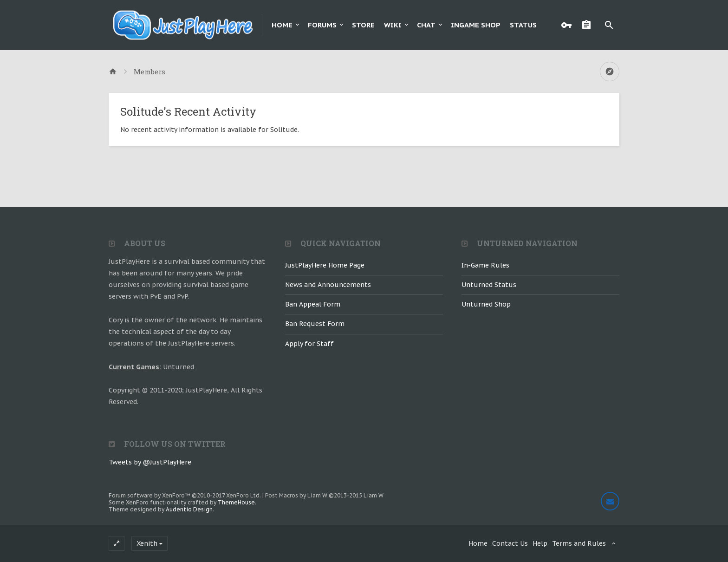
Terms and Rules (579, 543)
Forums (322, 25)
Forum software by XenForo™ (185, 495)
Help (540, 543)
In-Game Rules (485, 265)
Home (282, 25)
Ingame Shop (476, 25)
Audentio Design (189, 509)
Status (523, 25)
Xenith (147, 543)
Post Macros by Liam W (324, 495)
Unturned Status (489, 285)
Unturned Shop (486, 304)
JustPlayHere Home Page (325, 265)
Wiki (393, 25)
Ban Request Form (315, 324)
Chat (426, 25)
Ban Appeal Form (313, 304)
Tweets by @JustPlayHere (150, 462)
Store (363, 25)
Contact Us (510, 543)
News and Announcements (328, 285)
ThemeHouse (236, 502)
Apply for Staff (309, 344)
